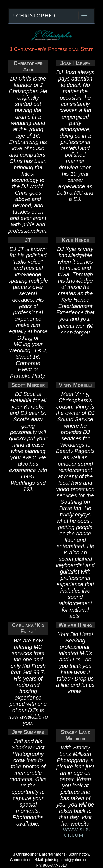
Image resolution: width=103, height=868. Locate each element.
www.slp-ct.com (77, 832)
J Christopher (34, 15)
